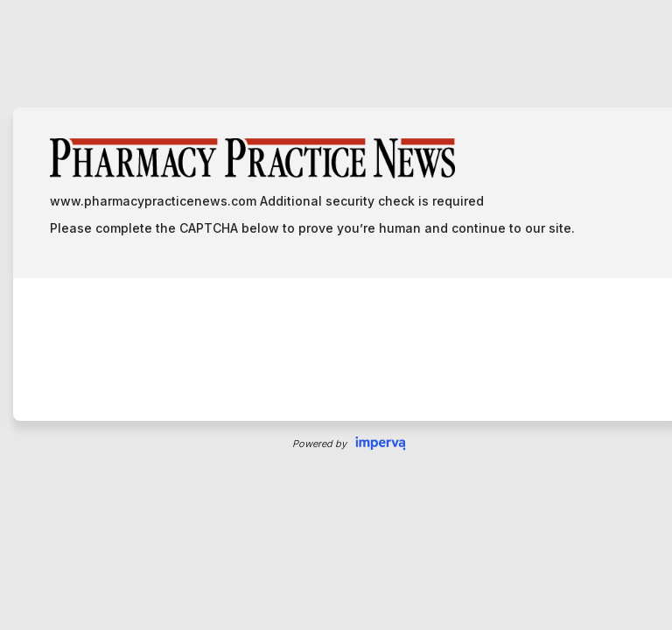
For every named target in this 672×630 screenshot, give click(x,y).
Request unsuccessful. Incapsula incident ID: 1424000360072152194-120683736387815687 (336, 315)
